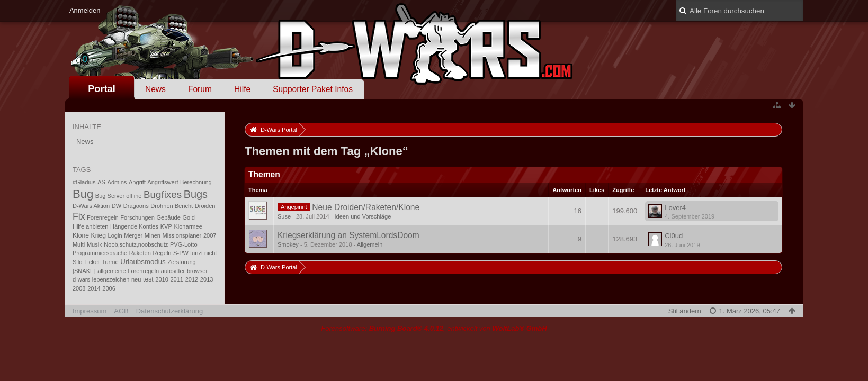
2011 (177, 279)
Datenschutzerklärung (169, 311)
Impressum (90, 311)
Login (115, 235)
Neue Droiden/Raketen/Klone (366, 207)
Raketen (140, 253)
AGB (121, 311)
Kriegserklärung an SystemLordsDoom (348, 235)
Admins (117, 182)
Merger (133, 235)
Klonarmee (188, 226)
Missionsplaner (182, 235)
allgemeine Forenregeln (128, 271)
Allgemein (370, 244)
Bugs (196, 194)
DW (117, 206)
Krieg (99, 235)
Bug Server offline (119, 196)
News (155, 89)
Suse (284, 216)
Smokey (288, 244)
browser (197, 271)
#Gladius (84, 182)
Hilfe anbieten (91, 226)
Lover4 (675, 208)
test (148, 279)
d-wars (81, 279)
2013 (207, 279)
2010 (162, 279)
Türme (110, 262)
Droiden (205, 206)
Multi (79, 244)
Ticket (92, 262)
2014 (94, 288)
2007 (210, 235)
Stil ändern (685, 311)
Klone (81, 235)
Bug (83, 194)
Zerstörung (181, 262)
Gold (189, 217)
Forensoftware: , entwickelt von (434, 328)
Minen (153, 235)
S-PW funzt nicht (195, 253)
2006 (109, 288)
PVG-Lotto (184, 244)
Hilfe (242, 89)
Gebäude (168, 217)
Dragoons (136, 206)
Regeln (162, 253)
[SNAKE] (84, 271)
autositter (173, 271)
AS (101, 182)
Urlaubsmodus (143, 262)
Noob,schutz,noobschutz (136, 244)
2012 (192, 279)
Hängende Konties (134, 226)
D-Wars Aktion (91, 206)
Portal (102, 89)
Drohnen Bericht (172, 206)
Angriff (137, 182)
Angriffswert (163, 182)
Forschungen (137, 217)
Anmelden (85, 10)
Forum (200, 89)
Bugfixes (163, 194)
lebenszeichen (111, 279)
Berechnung (196, 182)
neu (136, 279)
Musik (95, 244)
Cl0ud (674, 236)
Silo (77, 262)
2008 (79, 288)
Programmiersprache (100, 253)
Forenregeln (103, 217)
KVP (166, 226)
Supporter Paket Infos (313, 89)
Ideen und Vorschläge (363, 216)
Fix (79, 216)
